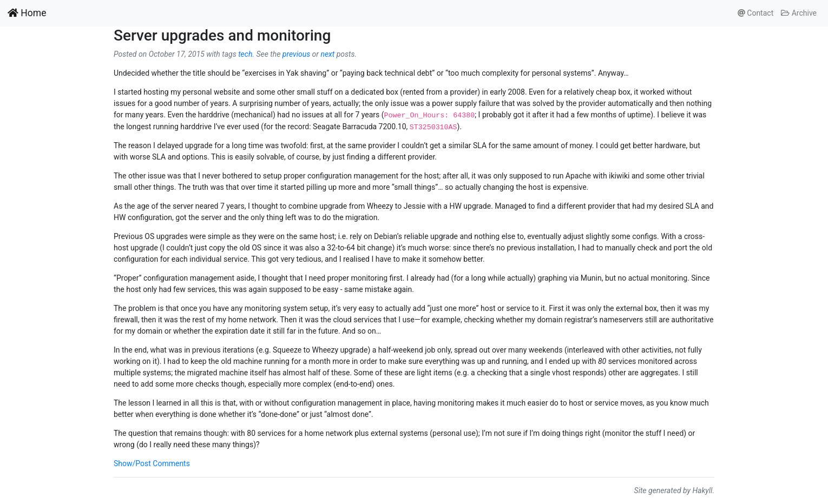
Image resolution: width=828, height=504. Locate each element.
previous (296, 54)
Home (27, 13)
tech (245, 54)
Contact (755, 13)
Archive (799, 13)
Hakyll (702, 490)
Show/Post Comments (152, 463)
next (327, 54)
